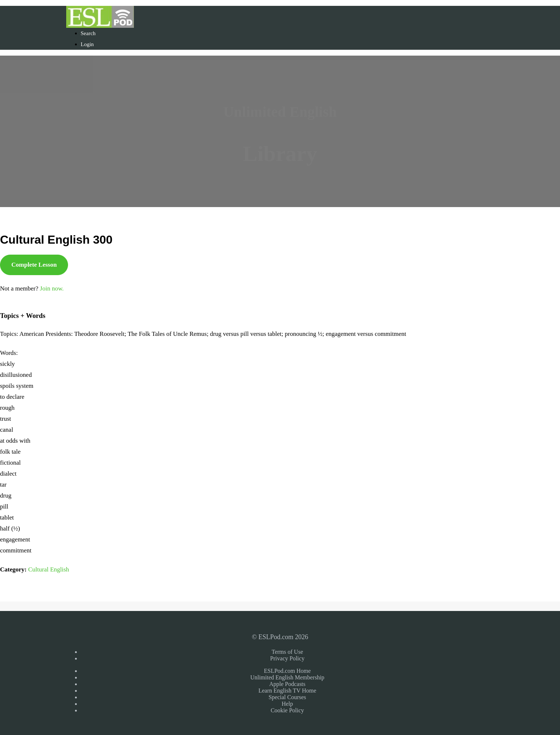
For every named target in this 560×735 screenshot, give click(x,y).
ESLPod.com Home (287, 671)
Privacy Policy (287, 658)
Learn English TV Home (287, 691)
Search (88, 33)
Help (287, 704)
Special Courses (287, 697)
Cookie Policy (287, 710)
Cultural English (49, 569)
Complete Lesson (34, 265)
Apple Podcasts (287, 684)
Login (87, 44)
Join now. (52, 288)
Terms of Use (287, 652)
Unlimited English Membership (287, 677)
